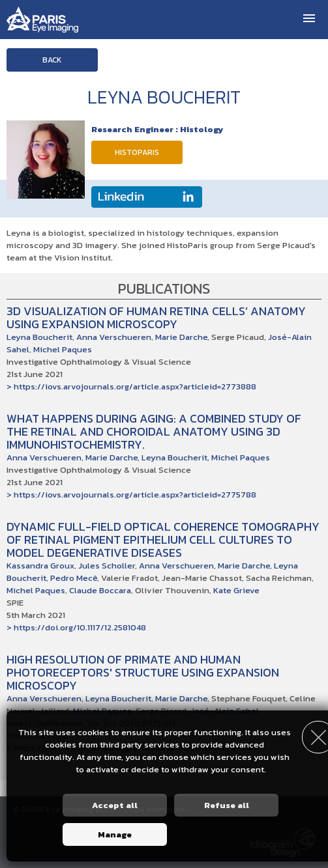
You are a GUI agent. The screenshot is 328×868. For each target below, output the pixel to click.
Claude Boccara (100, 590)
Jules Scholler (107, 566)
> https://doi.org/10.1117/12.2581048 (76, 627)
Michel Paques (63, 349)
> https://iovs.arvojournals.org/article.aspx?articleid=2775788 (131, 495)
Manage (115, 834)
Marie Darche (181, 337)
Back (52, 60)
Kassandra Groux (40, 566)
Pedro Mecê (74, 578)
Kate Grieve (236, 590)
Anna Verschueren (114, 337)
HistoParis (137, 152)
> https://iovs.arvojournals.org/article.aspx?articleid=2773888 (131, 386)
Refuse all (227, 805)
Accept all (115, 805)
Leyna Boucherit (39, 337)
